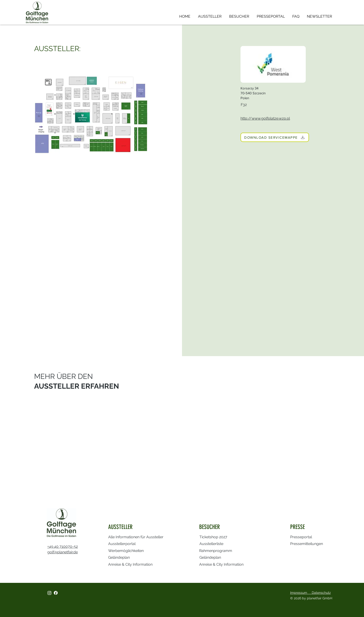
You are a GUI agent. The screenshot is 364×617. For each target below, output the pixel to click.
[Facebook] (56, 593)
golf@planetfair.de (63, 552)
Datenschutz (321, 593)
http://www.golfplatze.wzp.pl (265, 118)
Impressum (301, 593)
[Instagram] (49, 593)
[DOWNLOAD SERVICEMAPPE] (275, 137)
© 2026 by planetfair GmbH (312, 598)
